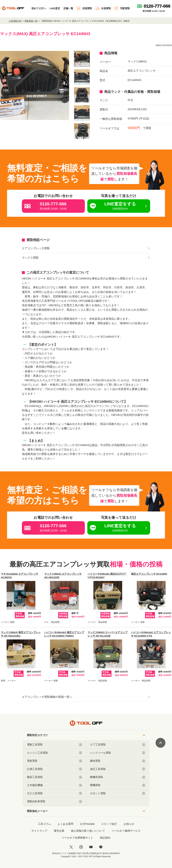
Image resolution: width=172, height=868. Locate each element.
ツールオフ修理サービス (126, 831)
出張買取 (103, 8)
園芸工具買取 (54, 777)
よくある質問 (65, 824)
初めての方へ (39, 8)
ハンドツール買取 (117, 753)
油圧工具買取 (117, 769)
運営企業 (59, 831)
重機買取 (117, 785)
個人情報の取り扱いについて (88, 831)
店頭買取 (84, 8)
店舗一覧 (68, 8)
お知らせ (129, 824)
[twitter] (71, 847)
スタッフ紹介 (109, 824)
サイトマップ (39, 831)
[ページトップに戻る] (160, 743)
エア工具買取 (117, 745)
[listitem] (82, 59)
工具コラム (44, 824)
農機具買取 (117, 777)
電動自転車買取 (54, 801)
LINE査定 (55, 8)
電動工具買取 (54, 745)
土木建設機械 (54, 785)
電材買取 (54, 761)
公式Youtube (87, 824)
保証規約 (105, 838)
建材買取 (117, 761)
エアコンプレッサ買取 (36, 248)
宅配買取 (122, 8)
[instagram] (81, 847)
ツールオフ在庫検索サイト (77, 838)
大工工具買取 (54, 793)
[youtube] (91, 847)
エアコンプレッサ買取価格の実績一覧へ (47, 697)
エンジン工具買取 (54, 753)
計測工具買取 (54, 769)
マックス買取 (30, 258)
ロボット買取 (117, 793)
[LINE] (101, 847)
